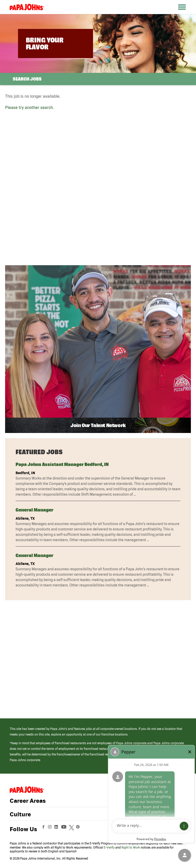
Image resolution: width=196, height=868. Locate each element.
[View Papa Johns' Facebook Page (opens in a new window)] (44, 829)
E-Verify (109, 847)
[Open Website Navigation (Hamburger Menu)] (183, 13)
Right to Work (131, 847)
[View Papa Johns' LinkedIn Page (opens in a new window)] (57, 829)
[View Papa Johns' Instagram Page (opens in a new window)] (50, 829)
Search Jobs (27, 79)
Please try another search (29, 107)
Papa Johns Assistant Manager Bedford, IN (62, 464)
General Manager (34, 510)
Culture (20, 814)
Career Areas (28, 801)
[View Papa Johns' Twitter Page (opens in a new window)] (72, 829)
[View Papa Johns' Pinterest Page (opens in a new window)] (79, 829)
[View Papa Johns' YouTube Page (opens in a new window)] (65, 829)
